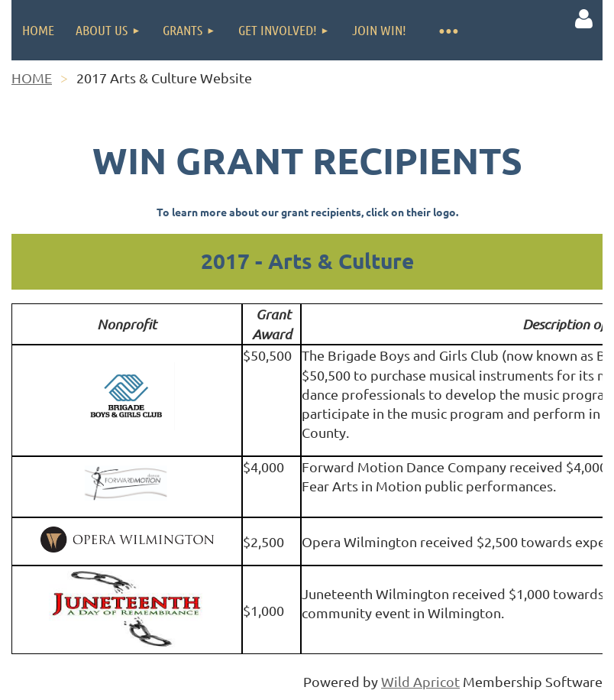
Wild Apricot (420, 681)
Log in (583, 19)
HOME (32, 78)
